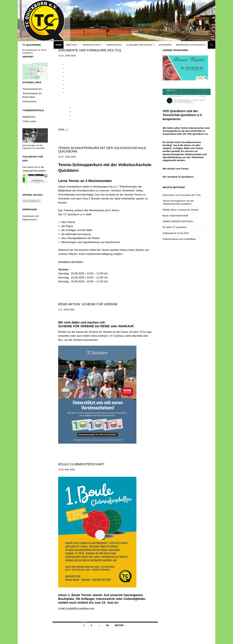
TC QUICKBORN (32, 45)
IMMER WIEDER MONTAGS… (179, 221)
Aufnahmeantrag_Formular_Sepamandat (87, 64)
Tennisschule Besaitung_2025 (88, 112)
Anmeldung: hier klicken (71, 262)
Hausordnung (73, 84)
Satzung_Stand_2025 (77, 92)
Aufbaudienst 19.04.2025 (176, 233)
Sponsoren (165, 45)
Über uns (71, 45)
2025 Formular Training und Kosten (91, 108)
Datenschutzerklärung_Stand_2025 (84, 72)
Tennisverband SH (32, 89)
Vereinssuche (29, 101)
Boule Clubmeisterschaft (81, 464)
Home (59, 45)
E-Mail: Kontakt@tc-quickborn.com (76, 608)
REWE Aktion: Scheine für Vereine (88, 304)
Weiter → (121, 625)
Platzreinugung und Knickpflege (179, 239)
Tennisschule (114, 45)
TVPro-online (29, 121)
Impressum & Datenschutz (191, 45)
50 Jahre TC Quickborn (175, 227)
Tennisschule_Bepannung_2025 (89, 116)
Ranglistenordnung (76, 88)
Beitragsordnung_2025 (78, 68)
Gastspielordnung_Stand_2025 (82, 80)
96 (107, 625)
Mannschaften (91, 45)
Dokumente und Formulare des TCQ (90, 50)
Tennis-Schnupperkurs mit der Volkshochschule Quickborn (102, 150)
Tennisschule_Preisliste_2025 (88, 120)
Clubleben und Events (139, 45)
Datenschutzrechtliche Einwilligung (84, 76)
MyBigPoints (29, 117)
